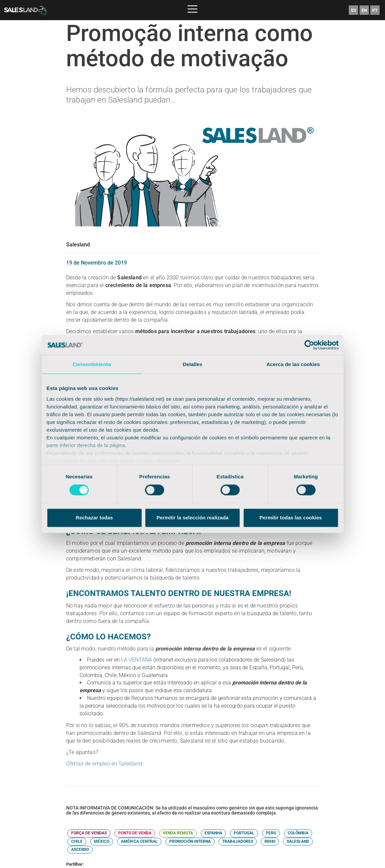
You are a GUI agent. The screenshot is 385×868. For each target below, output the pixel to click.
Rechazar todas (94, 518)
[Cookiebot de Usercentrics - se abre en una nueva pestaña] (309, 345)
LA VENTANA (137, 660)
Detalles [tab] (192, 364)
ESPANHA (213, 833)
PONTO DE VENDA (135, 833)
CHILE (77, 841)
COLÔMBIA (298, 833)
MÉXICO (102, 841)
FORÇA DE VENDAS (89, 833)
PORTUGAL (244, 833)
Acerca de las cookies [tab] (293, 364)
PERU (271, 833)
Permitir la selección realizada (192, 518)
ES (354, 10)
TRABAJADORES (238, 841)
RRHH (270, 841)
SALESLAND (298, 841)
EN (364, 10)
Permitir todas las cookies (291, 518)
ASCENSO (80, 850)
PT (375, 10)
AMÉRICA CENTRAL (139, 841)
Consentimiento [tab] (92, 364)
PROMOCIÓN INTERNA (190, 841)
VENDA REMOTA (178, 833)
